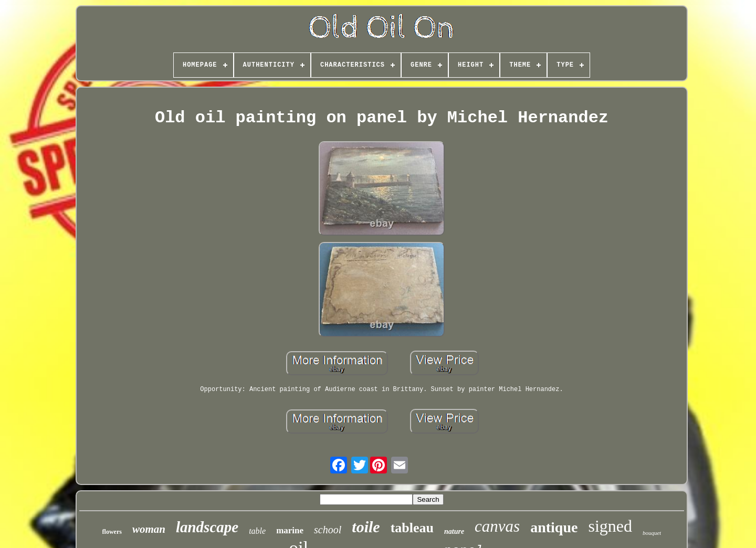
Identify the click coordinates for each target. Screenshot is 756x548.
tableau (412, 528)
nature (454, 531)
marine (290, 530)
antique (554, 527)
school (328, 530)
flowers (112, 532)
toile (366, 527)
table (257, 531)
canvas (497, 526)
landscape (207, 527)
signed (610, 526)
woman (149, 529)
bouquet (652, 533)
